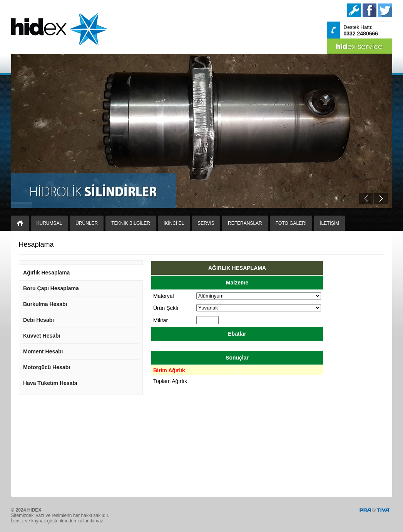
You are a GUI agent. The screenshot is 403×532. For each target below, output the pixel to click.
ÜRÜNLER (87, 223)
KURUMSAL (49, 223)
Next (381, 198)
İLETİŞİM (329, 223)
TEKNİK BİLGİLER (131, 223)
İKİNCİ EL (174, 223)
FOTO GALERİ (291, 223)
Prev (366, 198)
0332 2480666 (361, 33)
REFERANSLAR (245, 223)
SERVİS (206, 223)
